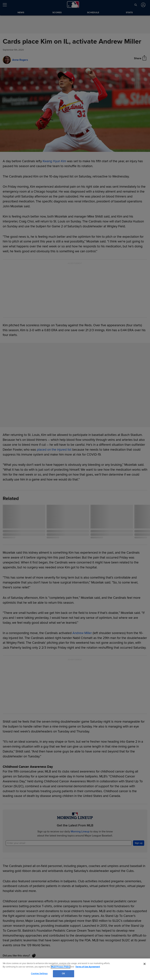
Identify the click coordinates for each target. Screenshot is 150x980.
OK (63, 974)
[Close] (145, 964)
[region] (75, 969)
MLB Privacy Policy (61, 967)
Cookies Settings (39, 974)
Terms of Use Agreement (88, 967)
